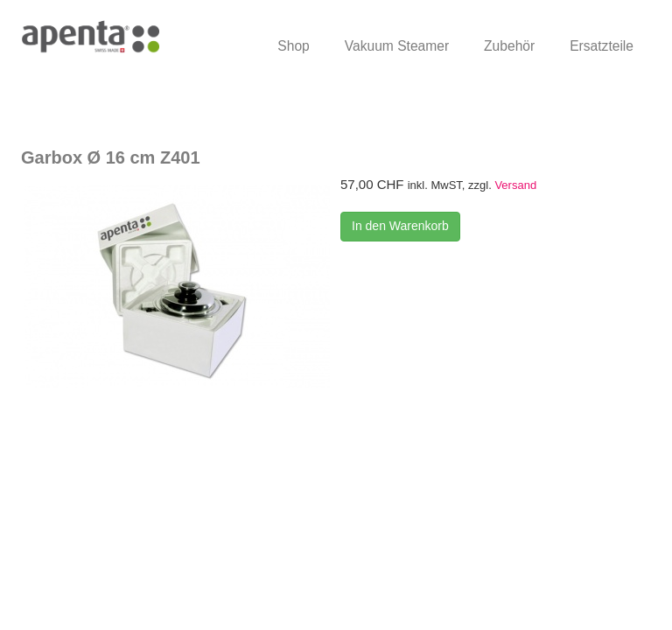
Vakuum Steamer (397, 46)
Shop (293, 46)
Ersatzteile (602, 46)
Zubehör (509, 46)
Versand (515, 185)
